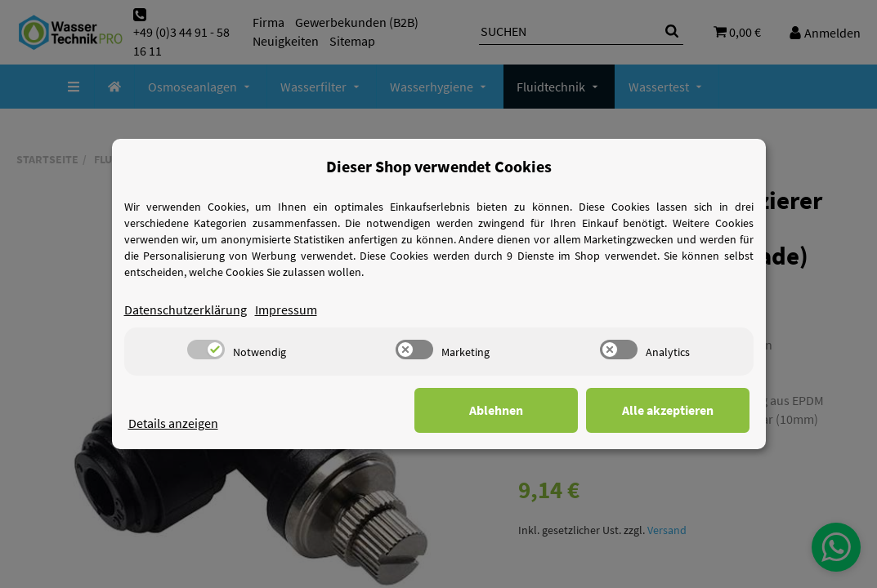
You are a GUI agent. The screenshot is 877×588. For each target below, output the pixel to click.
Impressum (286, 310)
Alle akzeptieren (668, 410)
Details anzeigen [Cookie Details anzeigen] (173, 423)
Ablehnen (496, 410)
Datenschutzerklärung (186, 310)
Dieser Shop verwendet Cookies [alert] (439, 166)
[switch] (206, 350)
